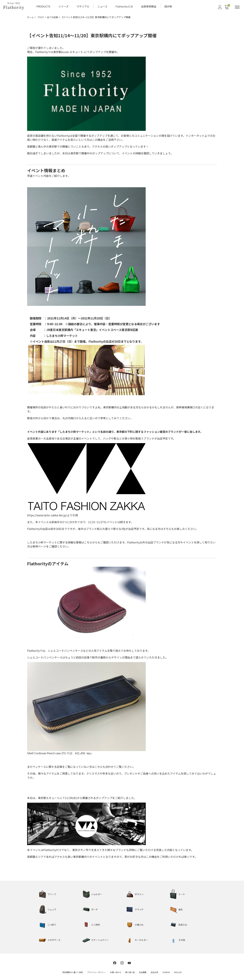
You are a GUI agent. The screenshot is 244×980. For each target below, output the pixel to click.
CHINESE (166, 971)
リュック (52, 909)
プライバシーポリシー (96, 971)
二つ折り (52, 924)
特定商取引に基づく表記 (73, 971)
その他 (182, 939)
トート (182, 893)
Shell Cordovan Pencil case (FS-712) (51, 752)
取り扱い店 (130, 971)
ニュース (102, 6)
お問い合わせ (116, 971)
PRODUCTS (43, 6)
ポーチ (95, 909)
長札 (181, 909)
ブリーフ (52, 893)
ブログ (41, 17)
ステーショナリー (101, 939)
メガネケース (54, 939)
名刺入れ (183, 924)
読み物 (168, 6)
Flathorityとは (124, 6)
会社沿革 (154, 971)
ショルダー (97, 893)
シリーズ (63, 6)
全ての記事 (54, 17)
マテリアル (83, 6)
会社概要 (143, 971)
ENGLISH (178, 971)
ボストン (139, 893)
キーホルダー (142, 939)
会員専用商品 (149, 6)
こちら (88, 542)
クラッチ (139, 909)
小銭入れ (139, 924)
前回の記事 (83, 657)
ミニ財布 (96, 924)
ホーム (31, 17)
